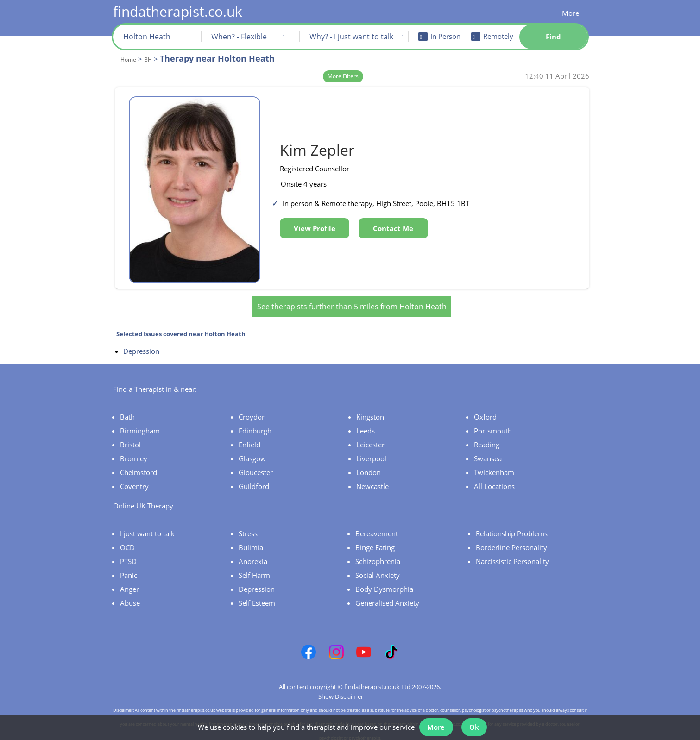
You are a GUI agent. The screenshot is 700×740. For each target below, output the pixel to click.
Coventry (134, 481)
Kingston (370, 411)
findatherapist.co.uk (178, 11)
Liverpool (371, 453)
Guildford (254, 481)
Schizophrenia (378, 556)
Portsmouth (493, 425)
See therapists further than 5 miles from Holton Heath (352, 301)
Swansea (488, 453)
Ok (476, 725)
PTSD (128, 556)
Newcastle (372, 481)
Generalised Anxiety (387, 597)
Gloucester (256, 467)
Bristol (130, 439)
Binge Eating (375, 542)
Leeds (366, 425)
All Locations (494, 481)
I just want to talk (147, 528)
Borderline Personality (511, 542)
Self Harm (254, 570)
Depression (141, 345)
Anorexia (253, 556)
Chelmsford (139, 467)
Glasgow (252, 453)
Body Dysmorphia (384, 583)
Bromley (134, 453)
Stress (248, 528)
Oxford (485, 411)
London (369, 467)
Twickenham (494, 467)
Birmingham (140, 425)
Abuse (130, 597)
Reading (487, 439)
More (571, 13)
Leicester (370, 439)
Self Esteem (257, 597)
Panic (129, 570)
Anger (129, 583)
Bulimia (251, 542)
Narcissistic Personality (512, 556)
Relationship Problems (512, 528)
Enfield (249, 439)
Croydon (252, 411)
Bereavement (377, 528)
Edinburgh (255, 425)
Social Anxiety (378, 570)
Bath (127, 411)
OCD (127, 542)
